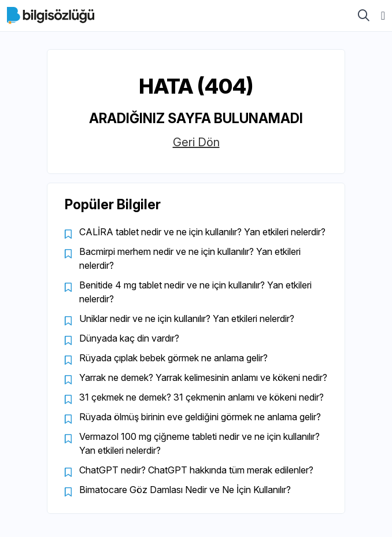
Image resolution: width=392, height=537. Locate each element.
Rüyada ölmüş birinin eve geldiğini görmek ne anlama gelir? (200, 417)
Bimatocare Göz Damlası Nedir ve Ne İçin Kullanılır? (185, 490)
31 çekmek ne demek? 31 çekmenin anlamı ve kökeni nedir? (201, 397)
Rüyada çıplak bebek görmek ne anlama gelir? (173, 358)
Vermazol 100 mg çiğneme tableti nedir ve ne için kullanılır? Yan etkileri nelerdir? (199, 443)
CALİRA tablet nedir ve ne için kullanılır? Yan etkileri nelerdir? (202, 232)
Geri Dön (196, 142)
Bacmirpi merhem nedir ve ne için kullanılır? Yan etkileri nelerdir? (190, 258)
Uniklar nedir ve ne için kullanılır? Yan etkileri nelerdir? (187, 319)
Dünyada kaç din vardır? (129, 338)
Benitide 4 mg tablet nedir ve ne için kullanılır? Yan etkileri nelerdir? (195, 292)
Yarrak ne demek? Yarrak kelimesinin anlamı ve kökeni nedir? (203, 377)
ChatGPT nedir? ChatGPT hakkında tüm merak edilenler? (196, 470)
